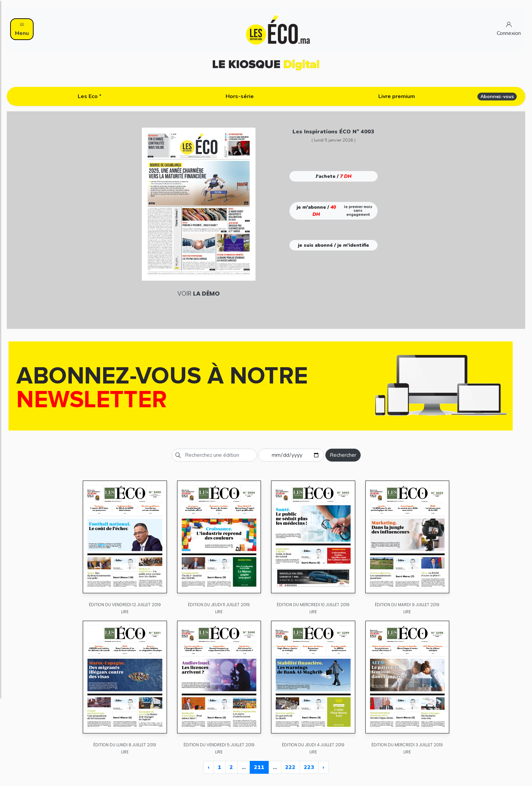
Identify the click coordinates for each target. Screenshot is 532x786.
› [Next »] (324, 767)
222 (290, 767)
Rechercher (343, 455)
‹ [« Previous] (208, 767)
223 (309, 767)
